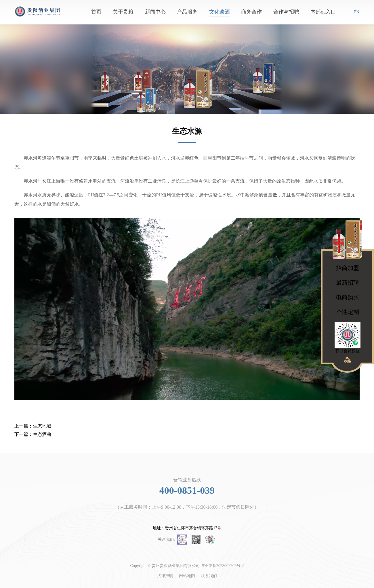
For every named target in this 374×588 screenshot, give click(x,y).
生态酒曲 (33, 434)
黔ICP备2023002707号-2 (223, 566)
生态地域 (33, 426)
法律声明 (165, 576)
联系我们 (209, 576)
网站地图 (187, 576)
